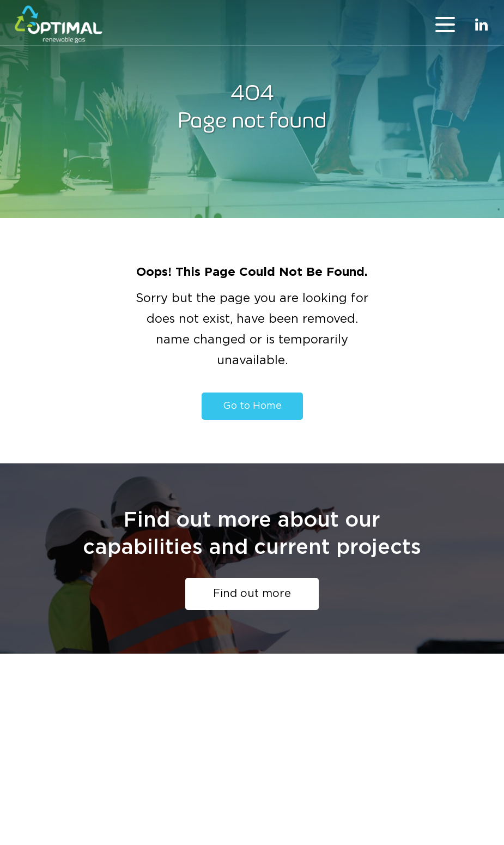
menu (445, 25)
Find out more (252, 594)
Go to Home (252, 406)
